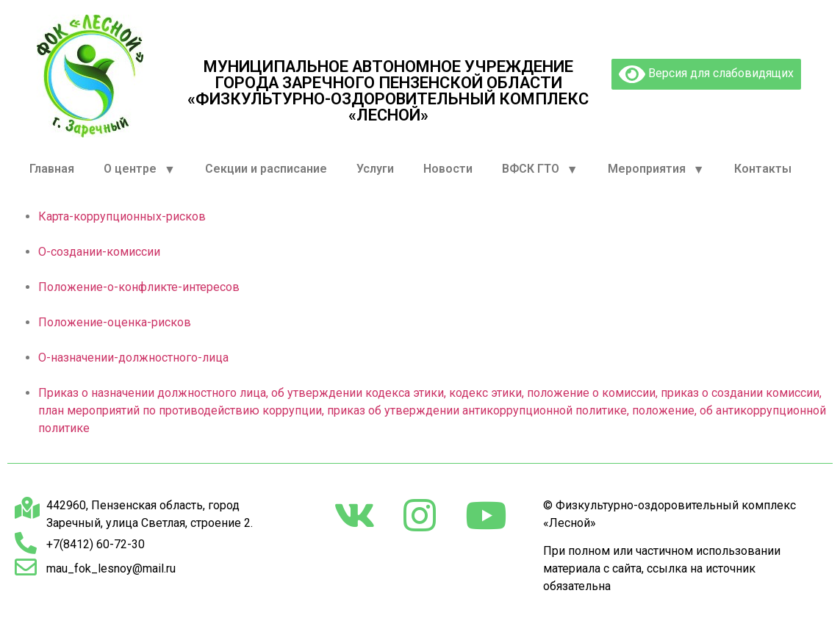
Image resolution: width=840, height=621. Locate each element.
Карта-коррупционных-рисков (122, 216)
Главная (52, 169)
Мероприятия (656, 169)
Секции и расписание (266, 169)
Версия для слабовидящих (706, 74)
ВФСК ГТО (540, 169)
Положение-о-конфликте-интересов (139, 287)
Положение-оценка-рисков (115, 322)
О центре (140, 169)
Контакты (763, 169)
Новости (448, 169)
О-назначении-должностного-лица (133, 358)
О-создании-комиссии (99, 252)
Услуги (375, 169)
